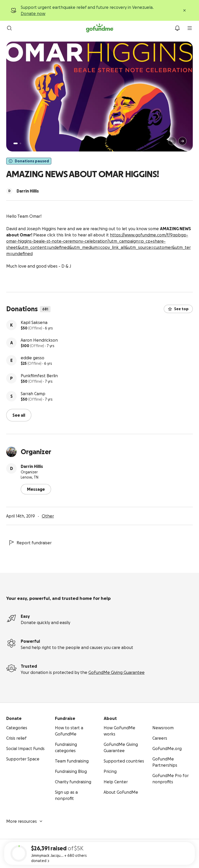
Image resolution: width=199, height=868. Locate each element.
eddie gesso (33, 358)
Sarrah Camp (33, 394)
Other (48, 516)
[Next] (182, 141)
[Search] (9, 28)
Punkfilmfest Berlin (39, 376)
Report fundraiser (30, 543)
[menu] (190, 28)
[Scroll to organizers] (9, 191)
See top (178, 309)
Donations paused (29, 161)
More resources (25, 821)
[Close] (184, 10)
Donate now (33, 14)
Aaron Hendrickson (39, 340)
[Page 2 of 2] (20, 143)
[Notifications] (177, 28)
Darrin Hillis (32, 466)
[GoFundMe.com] (100, 28)
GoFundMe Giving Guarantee (116, 672)
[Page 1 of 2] (16, 143)
